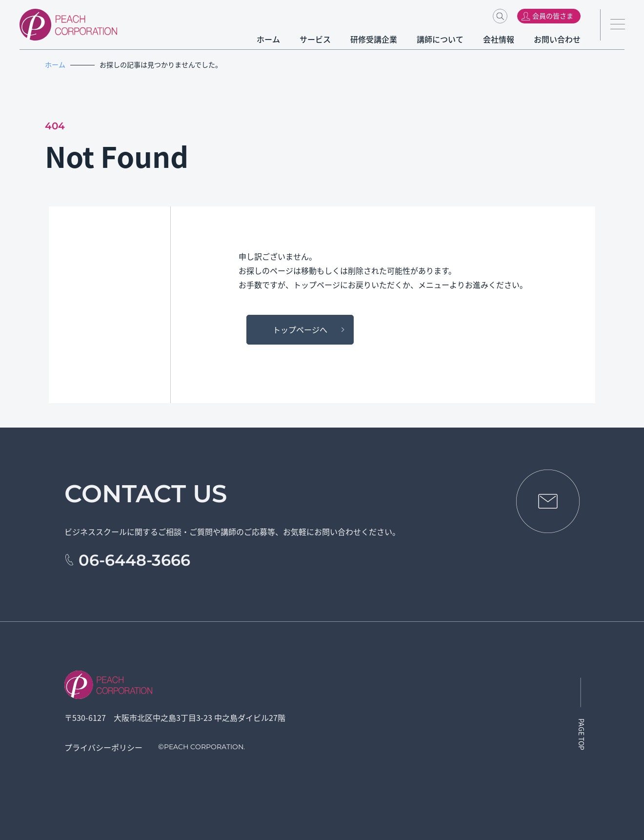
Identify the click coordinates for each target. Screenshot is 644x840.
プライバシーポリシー (103, 747)
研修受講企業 (374, 39)
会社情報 (499, 39)
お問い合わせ (557, 39)
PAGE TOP (582, 734)
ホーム (268, 39)
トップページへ (300, 329)
